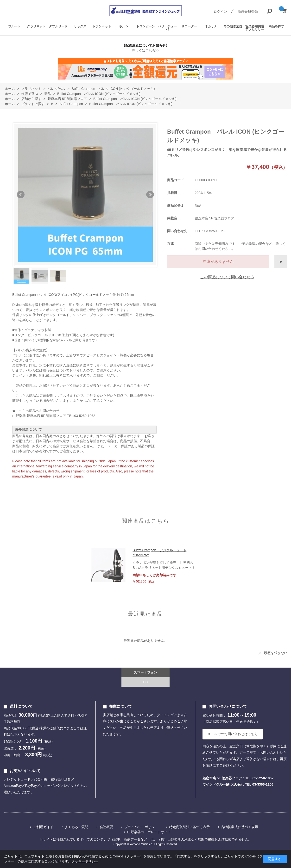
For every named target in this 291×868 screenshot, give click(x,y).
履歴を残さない (276, 653)
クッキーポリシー (85, 861)
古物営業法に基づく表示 (240, 827)
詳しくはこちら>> (145, 50)
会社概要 (106, 827)
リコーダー (189, 26)
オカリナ (211, 26)
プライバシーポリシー (141, 827)
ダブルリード (58, 26)
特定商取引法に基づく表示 (190, 827)
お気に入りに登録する (281, 262)
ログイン (220, 12)
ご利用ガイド (43, 827)
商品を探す (276, 26)
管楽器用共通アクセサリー (255, 28)
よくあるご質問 (76, 827)
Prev (21, 195)
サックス (80, 26)
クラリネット (36, 26)
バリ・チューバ (167, 28)
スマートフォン (145, 672)
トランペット (102, 26)
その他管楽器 (233, 26)
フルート (14, 26)
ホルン (124, 26)
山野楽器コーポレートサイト (149, 832)
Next (150, 195)
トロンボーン (145, 26)
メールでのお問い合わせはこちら (233, 734)
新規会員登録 (248, 12)
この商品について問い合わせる (227, 277)
